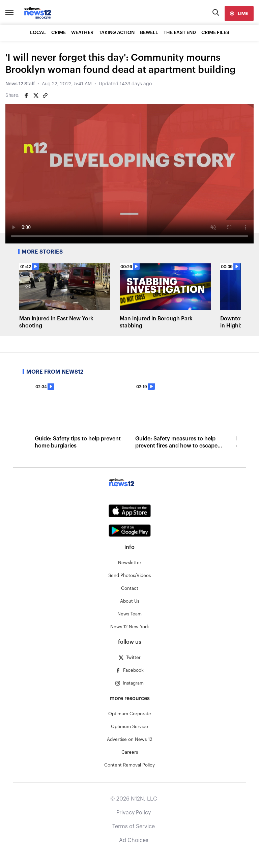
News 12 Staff (20, 84)
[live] (239, 13)
